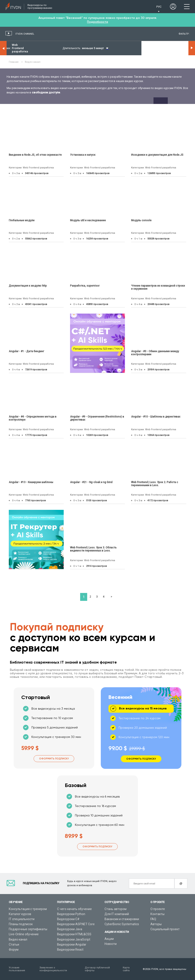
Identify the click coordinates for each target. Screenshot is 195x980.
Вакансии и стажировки (122, 919)
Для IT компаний (117, 914)
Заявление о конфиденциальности (53, 969)
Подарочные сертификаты (28, 929)
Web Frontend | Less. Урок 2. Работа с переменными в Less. (155, 484)
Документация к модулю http (28, 286)
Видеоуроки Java (70, 929)
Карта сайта (126, 969)
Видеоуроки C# (68, 919)
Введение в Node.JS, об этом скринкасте (35, 155)
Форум (14, 950)
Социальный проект (165, 929)
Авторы (156, 924)
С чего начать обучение (74, 909)
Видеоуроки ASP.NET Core (76, 924)
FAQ (153, 919)
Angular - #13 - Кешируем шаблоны (31, 482)
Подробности (97, 22)
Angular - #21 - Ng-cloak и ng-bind (91, 482)
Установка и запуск (83, 155)
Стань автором (116, 909)
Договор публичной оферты (97, 969)
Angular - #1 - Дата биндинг (26, 351)
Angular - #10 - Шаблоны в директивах (156, 417)
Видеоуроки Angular (72, 944)
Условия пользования (17, 969)
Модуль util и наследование (88, 220)
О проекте (158, 909)
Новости (111, 944)
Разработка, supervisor (85, 286)
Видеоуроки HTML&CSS (74, 934)
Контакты (157, 914)
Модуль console (141, 220)
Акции (109, 939)
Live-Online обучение (24, 934)
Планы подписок (21, 924)
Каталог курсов (20, 914)
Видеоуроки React (70, 950)
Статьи (14, 944)
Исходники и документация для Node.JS (157, 155)
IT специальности (22, 919)
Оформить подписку (54, 759)
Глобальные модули (22, 220)
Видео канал (18, 939)
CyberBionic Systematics (122, 924)
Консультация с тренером (28, 909)
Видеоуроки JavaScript (74, 939)
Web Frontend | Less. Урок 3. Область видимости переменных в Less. (93, 549)
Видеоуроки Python (71, 914)
